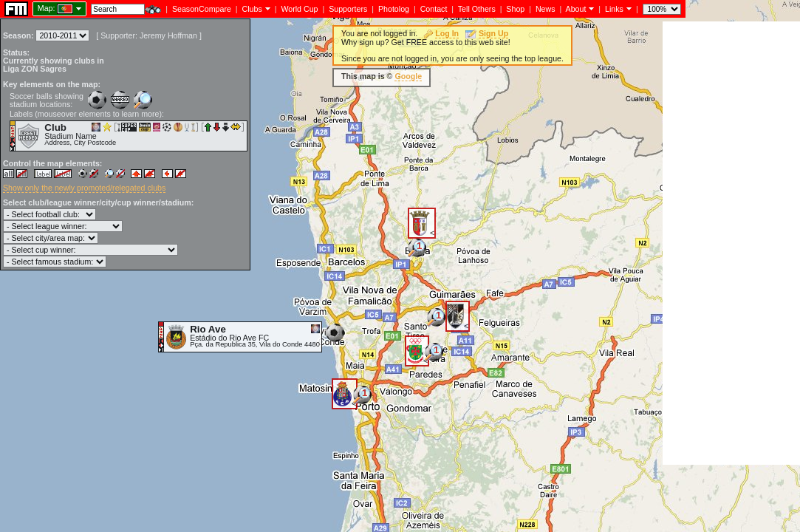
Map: (47, 8)
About (576, 9)
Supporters (348, 9)
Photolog (394, 9)
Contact (434, 9)
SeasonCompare (202, 9)
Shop (515, 9)
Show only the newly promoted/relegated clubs (84, 188)
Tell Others (477, 9)
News (546, 9)
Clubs (252, 9)
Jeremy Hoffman (168, 35)
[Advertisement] (731, 243)
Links (614, 9)
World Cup (299, 9)
